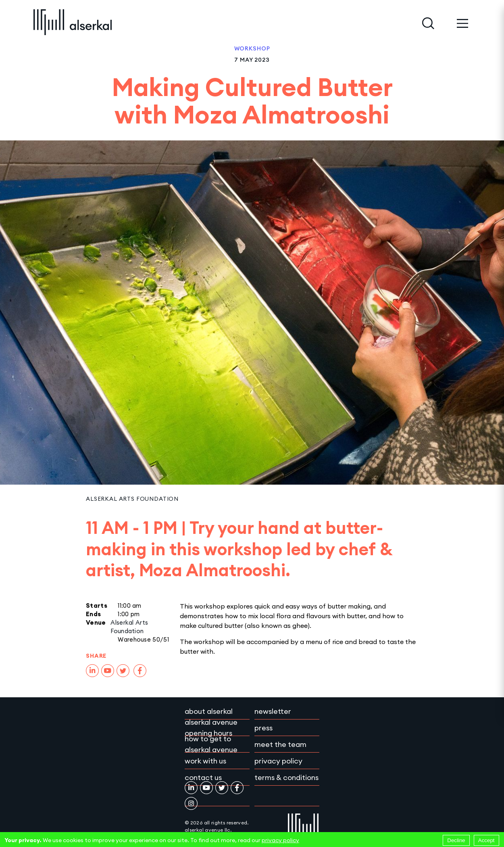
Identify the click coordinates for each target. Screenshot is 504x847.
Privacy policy (278, 761)
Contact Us (203, 777)
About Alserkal (209, 711)
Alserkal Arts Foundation (132, 499)
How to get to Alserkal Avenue (211, 744)
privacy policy (280, 840)
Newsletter (273, 711)
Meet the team (280, 744)
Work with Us (205, 761)
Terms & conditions (286, 777)
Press (263, 728)
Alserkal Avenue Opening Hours (211, 728)
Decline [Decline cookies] (456, 840)
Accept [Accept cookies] (486, 840)
